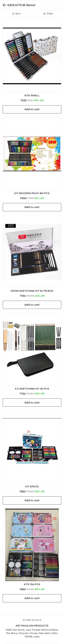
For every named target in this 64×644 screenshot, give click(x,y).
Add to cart (32, 109)
